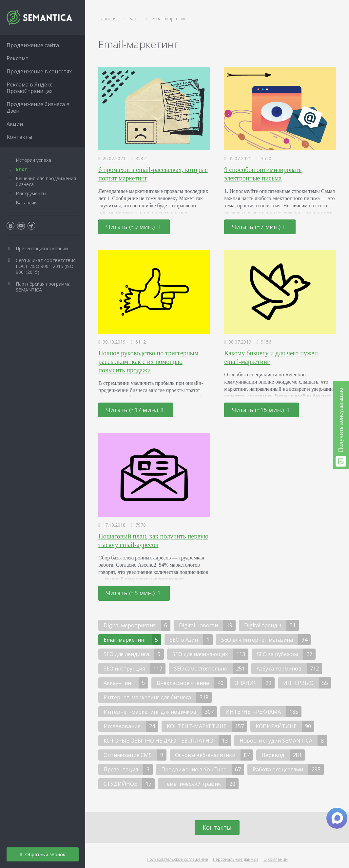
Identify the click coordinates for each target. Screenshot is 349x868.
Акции (15, 124)
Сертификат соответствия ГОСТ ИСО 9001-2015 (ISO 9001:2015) (46, 266)
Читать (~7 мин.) (259, 227)
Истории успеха (33, 160)
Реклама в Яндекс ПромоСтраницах (29, 88)
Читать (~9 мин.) (133, 227)
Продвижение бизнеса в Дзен (38, 107)
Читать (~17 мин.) (135, 410)
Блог (21, 169)
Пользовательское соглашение (177, 859)
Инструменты (31, 193)
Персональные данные (236, 859)
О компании (276, 859)
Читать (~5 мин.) (133, 593)
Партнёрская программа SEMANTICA (43, 287)
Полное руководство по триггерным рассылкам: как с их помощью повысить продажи (148, 362)
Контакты (217, 827)
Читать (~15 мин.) (261, 410)
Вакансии (26, 203)
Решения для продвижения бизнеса (46, 181)
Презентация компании (42, 248)
